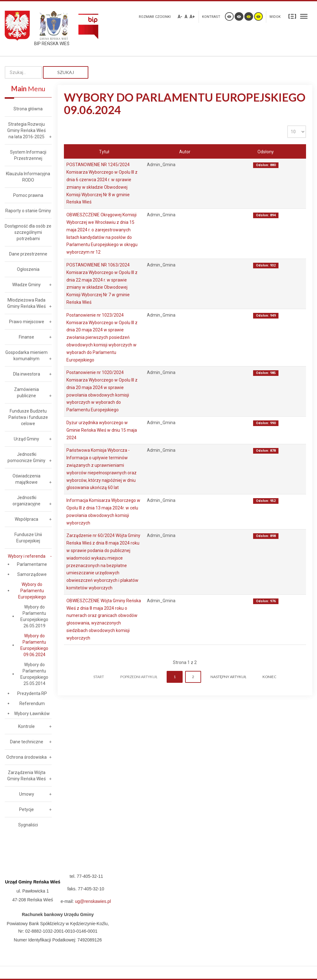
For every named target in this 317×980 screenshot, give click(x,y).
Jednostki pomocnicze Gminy (26, 457)
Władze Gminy (26, 285)
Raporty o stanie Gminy (28, 211)
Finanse (26, 337)
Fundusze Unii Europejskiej (28, 538)
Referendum (32, 703)
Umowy (27, 794)
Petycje (26, 809)
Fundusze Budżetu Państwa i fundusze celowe (28, 417)
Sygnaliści (28, 825)
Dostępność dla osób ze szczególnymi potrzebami (28, 232)
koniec (269, 677)
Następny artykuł (228, 677)
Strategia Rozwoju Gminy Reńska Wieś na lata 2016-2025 (26, 130)
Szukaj (66, 72)
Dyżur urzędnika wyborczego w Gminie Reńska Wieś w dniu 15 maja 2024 (102, 430)
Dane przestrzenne (28, 254)
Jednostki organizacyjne (26, 501)
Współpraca (26, 519)
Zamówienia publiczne (26, 393)
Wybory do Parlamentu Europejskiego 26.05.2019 (34, 616)
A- (180, 17)
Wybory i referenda (27, 556)
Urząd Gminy (26, 439)
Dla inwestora (27, 374)
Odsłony (266, 152)
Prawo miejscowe (27, 322)
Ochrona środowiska (26, 757)
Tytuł (104, 152)
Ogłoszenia (28, 269)
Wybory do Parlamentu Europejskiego (32, 591)
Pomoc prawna (28, 195)
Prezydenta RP (32, 693)
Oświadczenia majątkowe (26, 479)
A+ (192, 17)
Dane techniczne (27, 742)
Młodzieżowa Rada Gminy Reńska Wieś (26, 303)
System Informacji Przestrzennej (28, 155)
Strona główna (28, 109)
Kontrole (26, 726)
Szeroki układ (304, 16)
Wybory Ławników (32, 714)
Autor (185, 152)
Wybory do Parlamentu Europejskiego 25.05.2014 (34, 674)
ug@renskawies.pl (93, 901)
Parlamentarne (32, 564)
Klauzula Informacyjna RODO (28, 177)
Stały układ (292, 16)
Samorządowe (32, 574)
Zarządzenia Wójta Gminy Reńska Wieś (26, 776)
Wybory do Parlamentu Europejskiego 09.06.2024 (34, 645)
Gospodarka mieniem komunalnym (26, 356)
